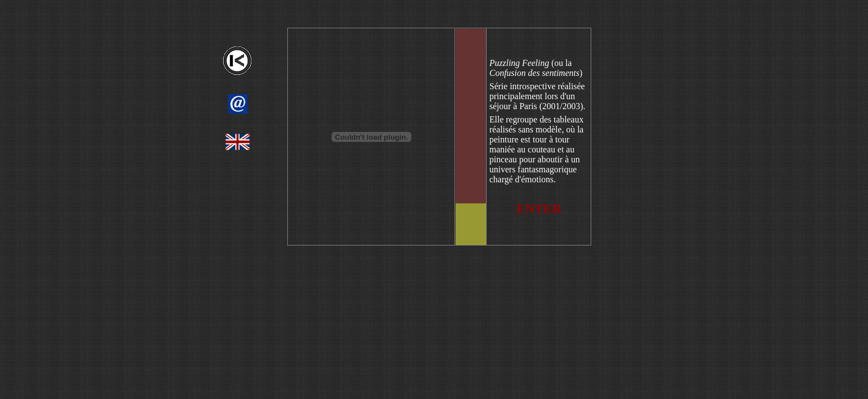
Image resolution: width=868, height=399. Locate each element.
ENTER (539, 208)
